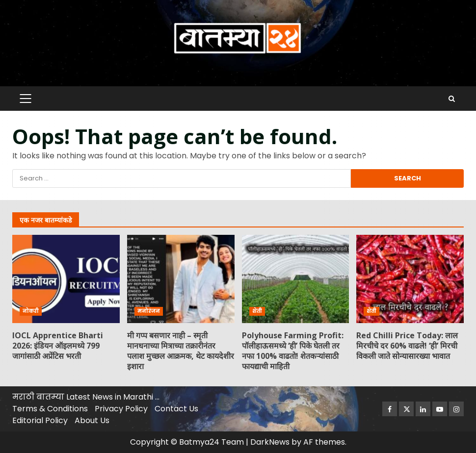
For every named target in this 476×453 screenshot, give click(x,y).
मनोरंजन (149, 311)
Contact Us (176, 409)
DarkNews (270, 442)
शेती (257, 311)
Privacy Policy (121, 409)
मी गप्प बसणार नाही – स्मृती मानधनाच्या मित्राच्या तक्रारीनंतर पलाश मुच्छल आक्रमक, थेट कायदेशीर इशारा (181, 279)
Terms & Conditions (50, 409)
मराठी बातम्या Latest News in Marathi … (86, 397)
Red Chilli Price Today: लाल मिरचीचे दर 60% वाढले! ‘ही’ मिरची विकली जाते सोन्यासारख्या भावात (410, 279)
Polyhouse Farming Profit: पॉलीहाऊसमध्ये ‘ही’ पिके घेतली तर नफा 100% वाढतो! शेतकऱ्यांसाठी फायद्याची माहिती (296, 279)
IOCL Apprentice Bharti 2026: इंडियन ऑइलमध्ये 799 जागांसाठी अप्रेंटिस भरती (66, 279)
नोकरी (31, 311)
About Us (92, 420)
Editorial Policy (40, 420)
